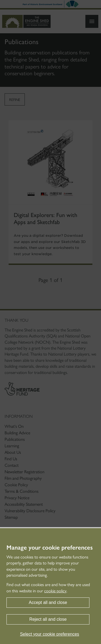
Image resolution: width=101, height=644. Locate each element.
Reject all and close (48, 619)
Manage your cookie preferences (50, 548)
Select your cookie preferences (50, 634)
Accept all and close (48, 602)
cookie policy (55, 591)
